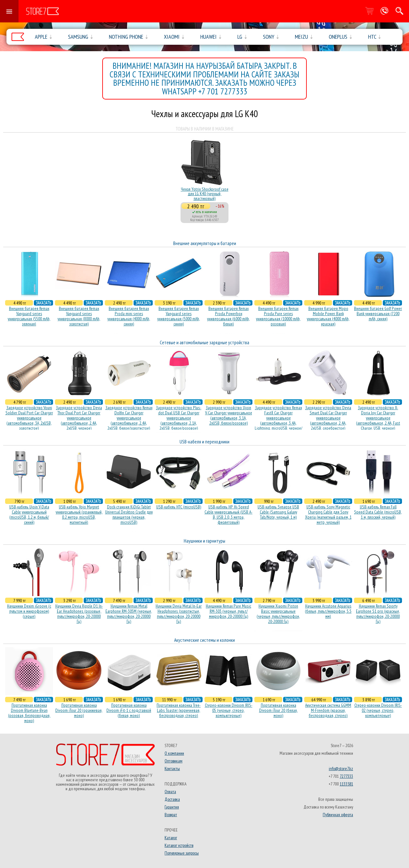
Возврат (171, 815)
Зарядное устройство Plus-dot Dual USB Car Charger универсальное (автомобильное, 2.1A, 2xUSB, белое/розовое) (179, 418)
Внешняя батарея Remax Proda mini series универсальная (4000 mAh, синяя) (129, 316)
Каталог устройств (179, 845)
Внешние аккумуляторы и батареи (205, 243)
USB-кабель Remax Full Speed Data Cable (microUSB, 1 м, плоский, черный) (378, 512)
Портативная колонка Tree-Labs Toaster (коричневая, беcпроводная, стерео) (179, 710)
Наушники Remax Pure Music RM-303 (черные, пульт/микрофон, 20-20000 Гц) (228, 611)
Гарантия (172, 807)
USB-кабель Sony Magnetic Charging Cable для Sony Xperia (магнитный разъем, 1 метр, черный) (328, 514)
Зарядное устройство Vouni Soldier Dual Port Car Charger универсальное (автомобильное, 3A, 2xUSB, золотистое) (29, 418)
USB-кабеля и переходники (204, 442)
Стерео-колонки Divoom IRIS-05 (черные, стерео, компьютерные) (229, 710)
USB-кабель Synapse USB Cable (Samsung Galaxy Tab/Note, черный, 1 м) (278, 512)
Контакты (172, 768)
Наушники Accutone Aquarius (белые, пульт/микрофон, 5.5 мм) (328, 611)
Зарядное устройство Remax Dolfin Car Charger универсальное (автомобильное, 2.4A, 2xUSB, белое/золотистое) (129, 418)
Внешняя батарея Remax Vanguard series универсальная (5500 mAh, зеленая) (29, 316)
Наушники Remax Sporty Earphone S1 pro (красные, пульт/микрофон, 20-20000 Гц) (378, 614)
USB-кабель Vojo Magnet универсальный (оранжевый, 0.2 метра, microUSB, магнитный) (79, 514)
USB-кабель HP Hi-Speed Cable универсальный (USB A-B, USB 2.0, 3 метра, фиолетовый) (228, 514)
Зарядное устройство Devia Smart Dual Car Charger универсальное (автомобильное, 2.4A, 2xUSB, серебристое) (328, 418)
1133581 (346, 784)
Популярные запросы (182, 853)
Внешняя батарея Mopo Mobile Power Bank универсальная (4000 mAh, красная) (328, 316)
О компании (174, 753)
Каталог (171, 838)
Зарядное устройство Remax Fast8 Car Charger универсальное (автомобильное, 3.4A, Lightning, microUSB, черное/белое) (278, 420)
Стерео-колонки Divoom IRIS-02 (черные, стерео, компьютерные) (378, 710)
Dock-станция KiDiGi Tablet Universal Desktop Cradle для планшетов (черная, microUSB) (129, 514)
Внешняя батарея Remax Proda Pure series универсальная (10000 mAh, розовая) (278, 316)
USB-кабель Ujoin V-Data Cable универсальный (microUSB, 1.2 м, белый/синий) (29, 514)
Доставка (172, 799)
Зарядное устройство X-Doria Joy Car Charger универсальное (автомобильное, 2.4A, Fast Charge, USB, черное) (378, 418)
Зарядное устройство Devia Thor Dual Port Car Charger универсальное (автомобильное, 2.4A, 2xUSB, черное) (79, 418)
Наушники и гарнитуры (204, 541)
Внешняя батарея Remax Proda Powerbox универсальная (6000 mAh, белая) (228, 316)
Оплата (170, 792)
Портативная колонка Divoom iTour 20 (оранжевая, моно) (79, 710)
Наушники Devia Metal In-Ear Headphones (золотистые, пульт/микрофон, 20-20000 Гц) (179, 614)
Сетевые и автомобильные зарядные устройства (204, 342)
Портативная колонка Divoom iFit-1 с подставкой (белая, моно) (129, 710)
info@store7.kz (341, 768)
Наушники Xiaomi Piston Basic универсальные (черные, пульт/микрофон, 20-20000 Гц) (278, 614)
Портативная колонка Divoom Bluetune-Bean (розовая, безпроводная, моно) (29, 713)
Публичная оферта (338, 815)
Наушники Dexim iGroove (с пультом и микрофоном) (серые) (29, 611)
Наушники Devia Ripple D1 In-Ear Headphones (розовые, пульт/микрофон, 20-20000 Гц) (79, 614)
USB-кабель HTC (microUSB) (179, 507)
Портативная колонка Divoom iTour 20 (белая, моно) (278, 710)
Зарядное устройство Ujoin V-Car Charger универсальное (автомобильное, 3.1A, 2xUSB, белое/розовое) (229, 415)
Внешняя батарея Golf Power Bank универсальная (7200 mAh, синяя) (378, 314)
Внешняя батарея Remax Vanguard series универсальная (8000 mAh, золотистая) (79, 316)
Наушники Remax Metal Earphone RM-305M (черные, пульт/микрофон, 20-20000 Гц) (129, 614)
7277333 (346, 776)
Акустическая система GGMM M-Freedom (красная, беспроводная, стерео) (328, 710)
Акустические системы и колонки (204, 640)
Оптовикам (174, 761)
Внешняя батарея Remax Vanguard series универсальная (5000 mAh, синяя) (179, 316)
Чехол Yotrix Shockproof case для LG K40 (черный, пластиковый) (205, 194)
